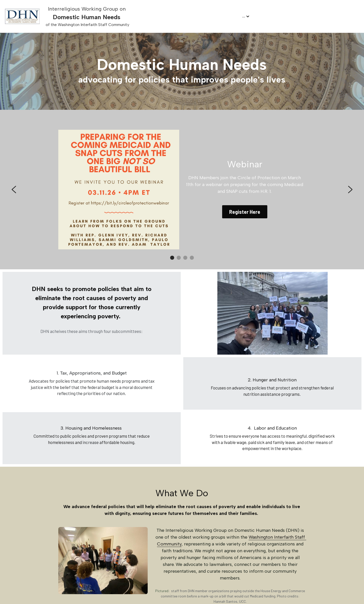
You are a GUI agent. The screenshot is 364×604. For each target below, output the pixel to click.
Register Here (245, 212)
